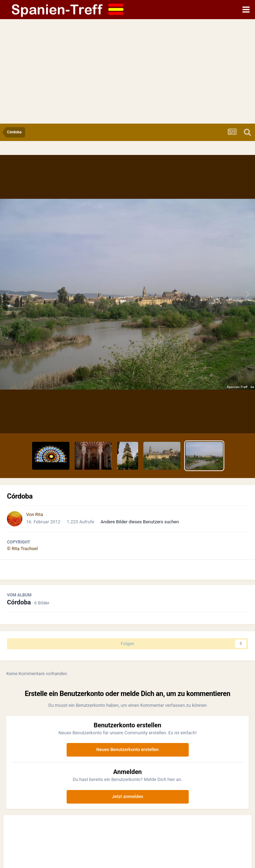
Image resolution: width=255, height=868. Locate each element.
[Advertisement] (127, 71)
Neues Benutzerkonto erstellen (127, 749)
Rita (39, 514)
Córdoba (19, 602)
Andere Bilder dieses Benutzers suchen (140, 522)
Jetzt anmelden (128, 796)
